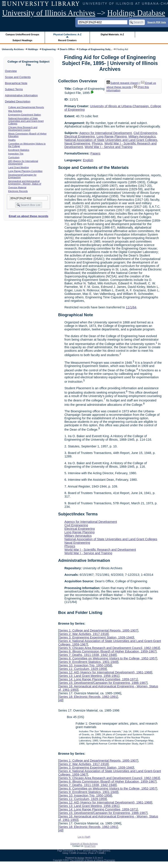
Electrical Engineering (80, 136)
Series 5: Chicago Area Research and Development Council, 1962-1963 (109, 648)
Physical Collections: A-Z (67, 34)
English (88, 160)
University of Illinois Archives (49, 13)
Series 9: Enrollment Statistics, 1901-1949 (88, 662)
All (61, 700)
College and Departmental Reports (26, 107)
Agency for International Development (105, 133)
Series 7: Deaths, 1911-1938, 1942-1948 (87, 655)
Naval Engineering (77, 143)
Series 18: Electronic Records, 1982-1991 (88, 697)
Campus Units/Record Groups (22, 34)
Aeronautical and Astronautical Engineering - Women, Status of (25, 182)
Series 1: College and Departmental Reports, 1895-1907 (98, 630)
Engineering (49, 49)
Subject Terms (14, 89)
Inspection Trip (16, 154)
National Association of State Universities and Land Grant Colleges (111, 140)
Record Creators (67, 40)
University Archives (13, 49)
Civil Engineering (145, 133)
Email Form (90, 846)
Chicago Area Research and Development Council (23, 129)
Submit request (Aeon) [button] (123, 83)
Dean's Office (67, 49)
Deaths (12, 140)
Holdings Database (136, 13)
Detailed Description (18, 101)
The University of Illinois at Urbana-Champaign (93, 860)
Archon (81, 858)
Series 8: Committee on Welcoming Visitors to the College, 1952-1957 (108, 658)
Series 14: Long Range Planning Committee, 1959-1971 (98, 679)
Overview (11, 71)
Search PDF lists (157, 22)
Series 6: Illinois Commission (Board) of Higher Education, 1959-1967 (107, 651)
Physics (97, 143)
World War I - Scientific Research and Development (100, 550)
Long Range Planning (111, 136)
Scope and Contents (18, 77)
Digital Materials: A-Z (112, 34)
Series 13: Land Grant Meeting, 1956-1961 (89, 676)
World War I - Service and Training (109, 147)
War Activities (15, 111)
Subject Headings (22, 40)
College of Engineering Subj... (96, 49)
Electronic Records (18, 191)
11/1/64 (131, 307)
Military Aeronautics (142, 136)
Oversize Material (17, 187)
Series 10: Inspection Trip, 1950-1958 (85, 665)
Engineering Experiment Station (25, 115)
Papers (95, 153)
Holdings (33, 49)
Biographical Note (16, 83)
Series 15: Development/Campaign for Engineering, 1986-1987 (103, 683)
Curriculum (14, 157)
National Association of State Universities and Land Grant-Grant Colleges (26, 121)
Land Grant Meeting (19, 167)
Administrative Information (21, 95)
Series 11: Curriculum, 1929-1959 (82, 669)
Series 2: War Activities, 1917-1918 (83, 634)
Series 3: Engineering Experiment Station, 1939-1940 (96, 637)
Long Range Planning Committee (25, 171)
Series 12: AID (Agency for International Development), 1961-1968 (105, 672)
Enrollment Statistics (19, 150)
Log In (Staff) (84, 837)
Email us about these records (28, 216)
